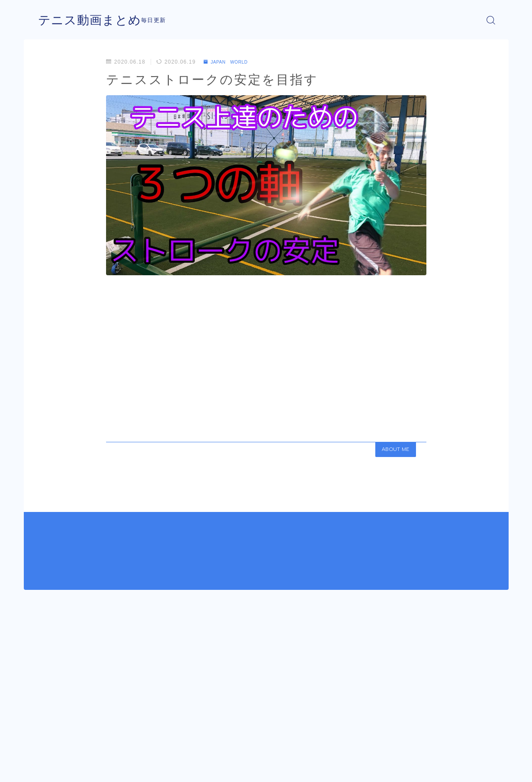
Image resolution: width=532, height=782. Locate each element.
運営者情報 (51, 769)
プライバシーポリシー (110, 769)
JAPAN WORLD (230, 62)
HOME (47, 743)
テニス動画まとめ (93, 20)
